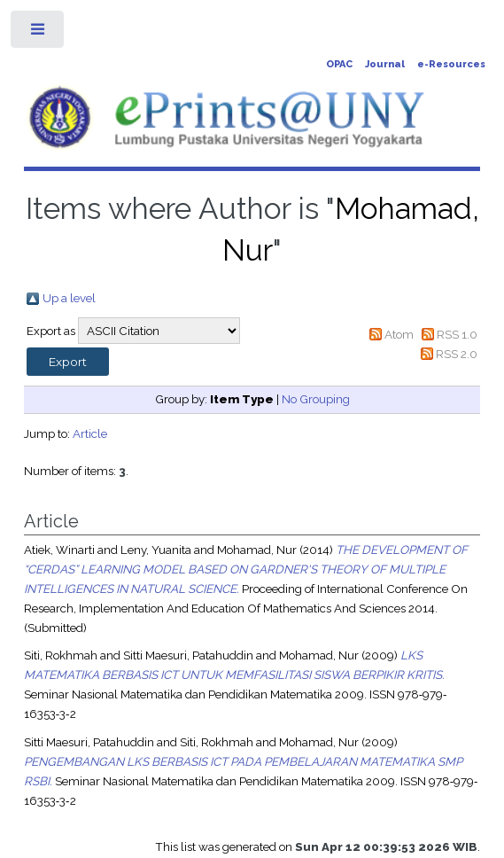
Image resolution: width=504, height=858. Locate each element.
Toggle (39, 33)
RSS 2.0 (457, 354)
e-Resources (451, 64)
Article (90, 433)
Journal (385, 64)
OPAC (339, 64)
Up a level (69, 298)
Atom (399, 334)
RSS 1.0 (457, 334)
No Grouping (316, 399)
